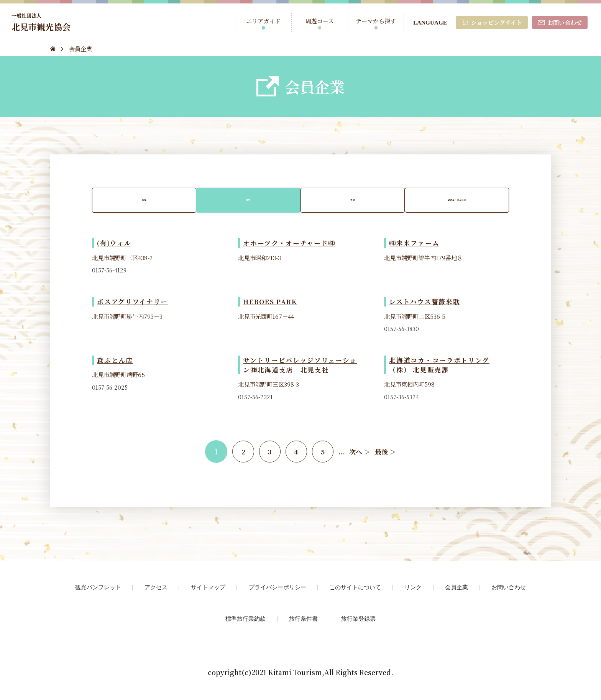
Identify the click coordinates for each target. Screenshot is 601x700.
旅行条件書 (303, 620)
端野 (248, 200)
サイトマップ (208, 588)
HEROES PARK (271, 302)
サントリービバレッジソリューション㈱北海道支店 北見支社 (300, 366)
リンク (413, 588)
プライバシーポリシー (278, 588)
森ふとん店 (115, 361)
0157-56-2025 (111, 388)
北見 (143, 200)
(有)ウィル (114, 244)
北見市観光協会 (42, 22)
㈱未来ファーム (414, 244)
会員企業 (456, 588)
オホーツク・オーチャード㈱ (289, 244)
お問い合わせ (509, 588)
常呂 (353, 200)
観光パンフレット (98, 588)
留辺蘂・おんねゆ (458, 200)
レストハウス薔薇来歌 (424, 302)
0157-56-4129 (110, 271)
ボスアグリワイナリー (132, 302)
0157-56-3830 (402, 330)
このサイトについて (355, 588)
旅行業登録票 (358, 620)
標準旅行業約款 (245, 620)
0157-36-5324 (402, 397)
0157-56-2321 (256, 397)
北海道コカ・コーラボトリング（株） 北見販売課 (439, 366)
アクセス (156, 588)
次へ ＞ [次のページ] (362, 452)
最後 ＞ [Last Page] (388, 452)
